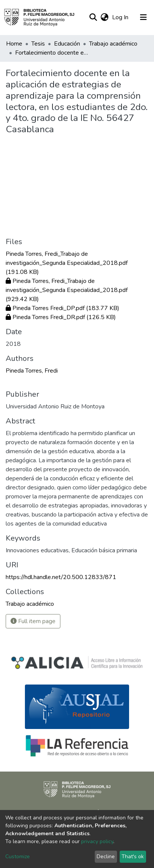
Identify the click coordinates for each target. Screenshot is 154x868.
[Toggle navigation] (143, 17)
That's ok (133, 857)
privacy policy (97, 841)
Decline (106, 857)
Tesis (38, 44)
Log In (121, 17)
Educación (67, 44)
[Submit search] (93, 17)
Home (14, 44)
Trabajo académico (113, 44)
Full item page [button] (33, 621)
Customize (18, 857)
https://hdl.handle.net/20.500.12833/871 (61, 577)
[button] (104, 17)
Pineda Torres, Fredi (32, 371)
